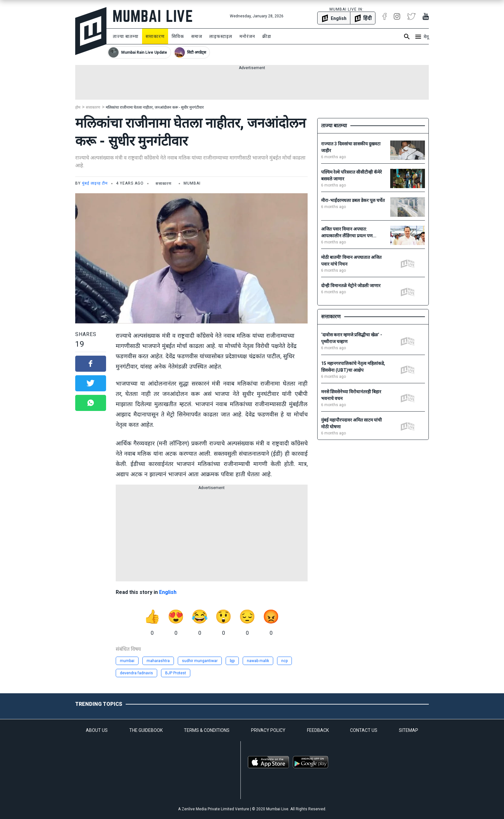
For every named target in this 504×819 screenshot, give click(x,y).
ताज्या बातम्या (126, 36)
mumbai (127, 661)
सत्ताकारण (155, 36)
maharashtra (158, 661)
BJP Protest (176, 673)
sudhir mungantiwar (200, 661)
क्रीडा (267, 36)
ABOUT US (97, 730)
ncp (284, 661)
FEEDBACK (318, 730)
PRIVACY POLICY (268, 730)
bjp (232, 661)
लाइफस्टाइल (221, 36)
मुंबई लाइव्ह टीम (95, 183)
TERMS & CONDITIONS (207, 730)
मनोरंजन (247, 36)
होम (78, 107)
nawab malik (258, 661)
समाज (197, 36)
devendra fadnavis (136, 673)
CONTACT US (364, 730)
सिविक (178, 36)
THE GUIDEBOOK (146, 730)
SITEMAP (409, 730)
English (168, 592)
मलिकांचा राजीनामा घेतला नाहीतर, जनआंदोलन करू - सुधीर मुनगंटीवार (155, 107)
